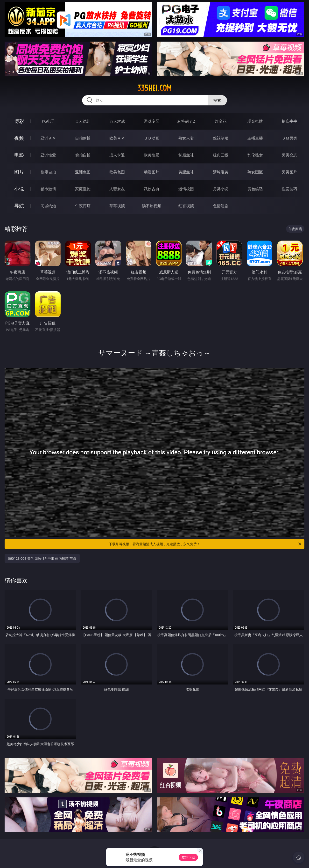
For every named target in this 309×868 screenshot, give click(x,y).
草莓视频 (117, 206)
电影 (19, 155)
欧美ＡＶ (117, 138)
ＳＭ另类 (289, 138)
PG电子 (48, 121)
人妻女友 (117, 189)
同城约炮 (48, 206)
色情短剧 (221, 206)
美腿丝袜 (186, 172)
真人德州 (83, 121)
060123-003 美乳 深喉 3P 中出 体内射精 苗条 (42, 558)
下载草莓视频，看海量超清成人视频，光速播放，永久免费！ (205, 544)
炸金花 (221, 121)
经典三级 (221, 155)
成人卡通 (117, 155)
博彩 (19, 121)
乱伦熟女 (255, 155)
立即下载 (188, 857)
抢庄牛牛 (289, 121)
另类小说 (221, 189)
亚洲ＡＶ (48, 138)
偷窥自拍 (48, 172)
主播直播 (255, 138)
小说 (19, 189)
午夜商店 (83, 206)
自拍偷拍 (83, 138)
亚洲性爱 (48, 155)
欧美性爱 (152, 155)
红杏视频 (186, 206)
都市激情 (48, 189)
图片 (19, 172)
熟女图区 (255, 172)
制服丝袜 (186, 155)
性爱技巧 (289, 189)
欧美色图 (117, 172)
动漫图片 (152, 172)
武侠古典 (152, 189)
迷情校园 (186, 189)
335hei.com (154, 88)
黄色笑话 (255, 189)
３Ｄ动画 (152, 138)
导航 (19, 206)
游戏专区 (152, 121)
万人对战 (117, 121)
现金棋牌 (255, 121)
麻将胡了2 (186, 121)
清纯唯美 (221, 172)
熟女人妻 (186, 138)
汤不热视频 (152, 206)
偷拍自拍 (83, 155)
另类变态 (289, 155)
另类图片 (289, 172)
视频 (19, 138)
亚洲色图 (83, 172)
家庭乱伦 (83, 189)
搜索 (217, 100)
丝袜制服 (221, 138)
